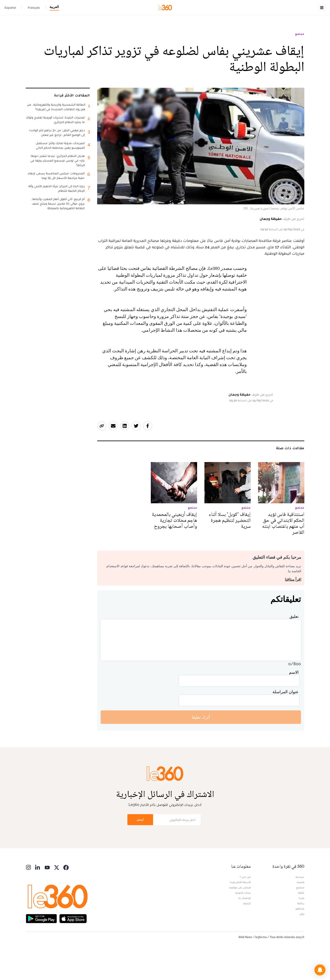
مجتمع (300, 63)
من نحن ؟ (245, 906)
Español (10, 8)
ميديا (301, 927)
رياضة (301, 932)
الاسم (294, 701)
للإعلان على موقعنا (240, 916)
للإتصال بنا (245, 927)
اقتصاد (300, 911)
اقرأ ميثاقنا (293, 608)
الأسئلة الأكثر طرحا (240, 911)
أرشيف (247, 932)
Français (34, 8)
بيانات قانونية (243, 922)
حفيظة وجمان (271, 248)
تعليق (294, 645)
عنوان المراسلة (286, 721)
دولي (302, 943)
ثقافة (301, 922)
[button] (320, 970)
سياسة (300, 906)
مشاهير (300, 937)
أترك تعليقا (201, 746)
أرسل (140, 848)
